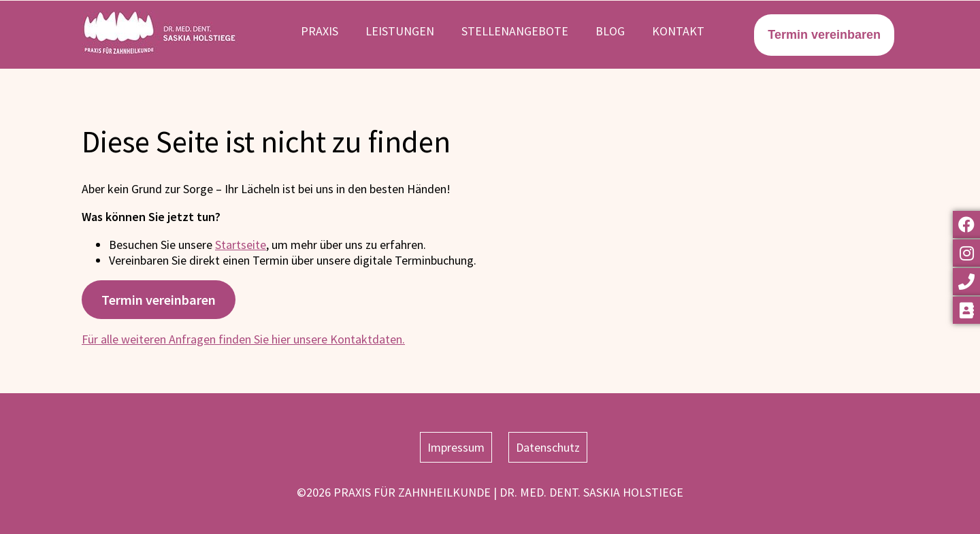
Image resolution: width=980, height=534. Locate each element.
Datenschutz (548, 447)
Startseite (241, 245)
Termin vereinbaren (159, 300)
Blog (610, 31)
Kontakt (678, 31)
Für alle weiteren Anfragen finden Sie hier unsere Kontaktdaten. (243, 339)
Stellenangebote (515, 31)
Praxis (320, 31)
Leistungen (400, 31)
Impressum (456, 447)
